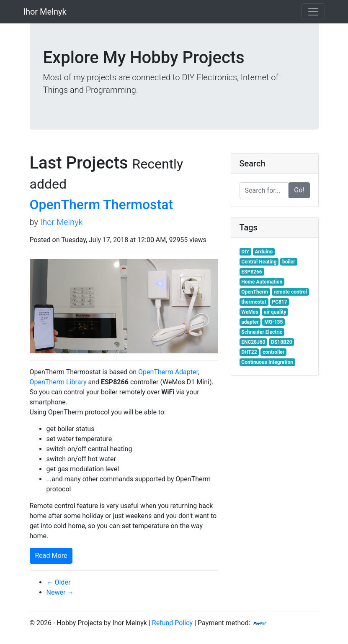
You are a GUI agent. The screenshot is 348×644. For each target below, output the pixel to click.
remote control (290, 292)
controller (273, 352)
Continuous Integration (267, 362)
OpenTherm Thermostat (102, 204)
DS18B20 (281, 342)
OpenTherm (255, 292)
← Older (59, 582)
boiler (289, 262)
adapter (250, 322)
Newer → (60, 592)
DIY (245, 252)
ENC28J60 (253, 342)
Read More (51, 556)
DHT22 (249, 352)
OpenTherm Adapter (168, 372)
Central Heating (259, 262)
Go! (299, 190)
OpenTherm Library (58, 382)
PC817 (279, 302)
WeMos (250, 312)
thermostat (254, 302)
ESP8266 (251, 272)
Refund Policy (172, 623)
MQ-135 (273, 322)
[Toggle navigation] (313, 12)
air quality (275, 312)
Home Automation (262, 282)
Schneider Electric (262, 332)
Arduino (264, 252)
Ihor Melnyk (45, 12)
